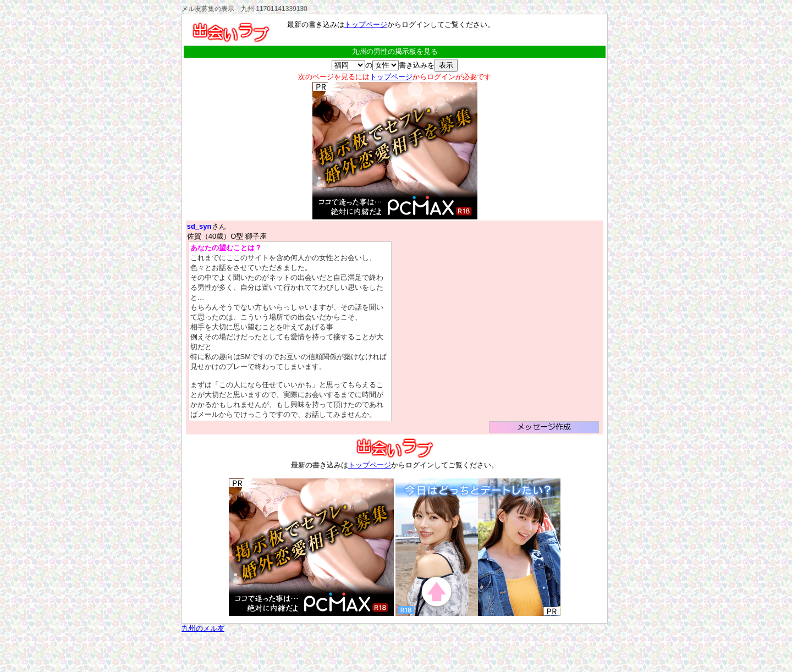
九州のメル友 (203, 628)
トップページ (366, 24)
